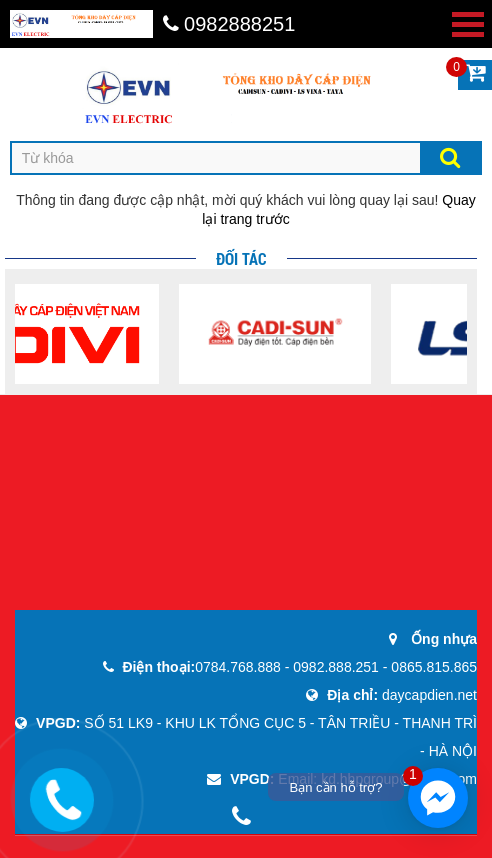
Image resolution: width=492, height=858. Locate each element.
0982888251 (229, 24)
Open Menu (468, 24)
